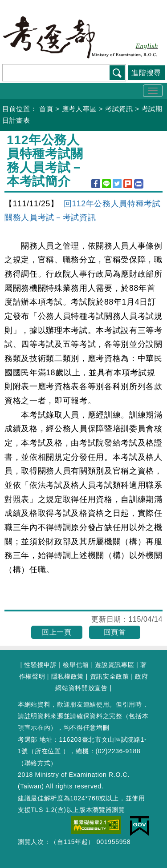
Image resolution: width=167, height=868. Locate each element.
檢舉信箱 (76, 665)
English (147, 46)
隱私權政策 (67, 676)
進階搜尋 (146, 73)
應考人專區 (79, 109)
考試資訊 (119, 109)
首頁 (46, 109)
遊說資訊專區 (114, 665)
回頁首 (115, 632)
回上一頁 (57, 632)
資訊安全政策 (110, 676)
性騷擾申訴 (40, 665)
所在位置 (48, 751)
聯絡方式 (38, 763)
